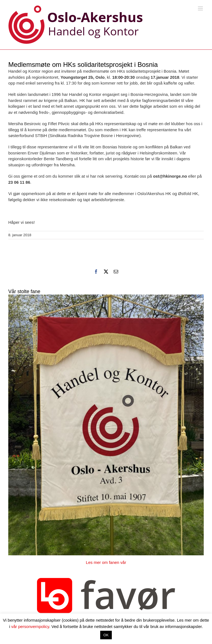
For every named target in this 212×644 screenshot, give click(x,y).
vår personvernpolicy (30, 626)
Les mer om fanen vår (106, 562)
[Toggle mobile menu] (201, 8)
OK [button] (106, 635)
